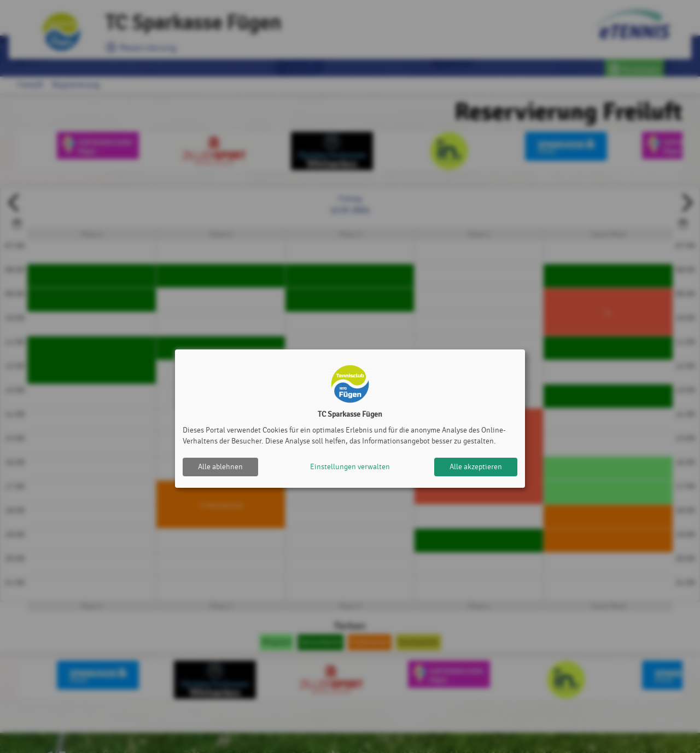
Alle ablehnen (220, 467)
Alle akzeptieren (476, 467)
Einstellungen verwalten (350, 467)
